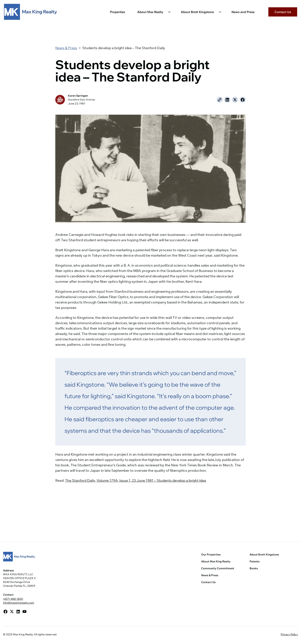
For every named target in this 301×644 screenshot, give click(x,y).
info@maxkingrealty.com (19, 603)
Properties (117, 12)
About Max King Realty (216, 561)
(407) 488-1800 (13, 599)
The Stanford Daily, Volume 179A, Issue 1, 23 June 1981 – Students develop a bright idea (136, 480)
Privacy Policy (289, 634)
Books (254, 568)
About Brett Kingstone (197, 12)
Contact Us (283, 12)
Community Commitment (218, 568)
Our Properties (211, 554)
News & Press (66, 48)
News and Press (243, 12)
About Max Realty (150, 12)
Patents (255, 561)
